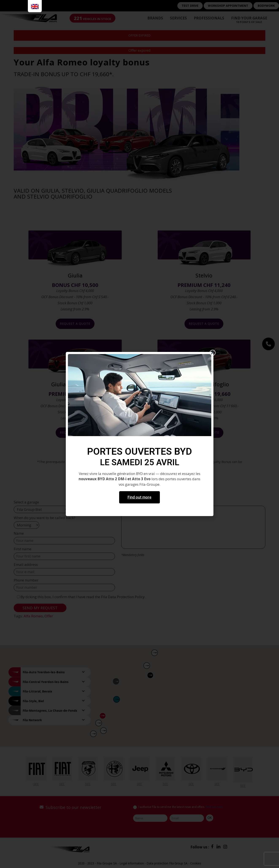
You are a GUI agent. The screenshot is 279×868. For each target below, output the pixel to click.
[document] (139, 434)
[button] (213, 353)
